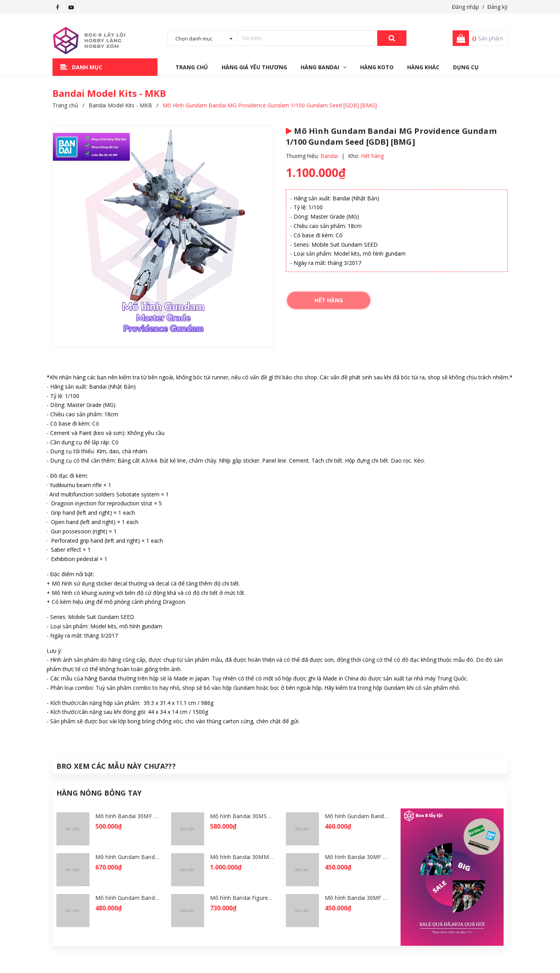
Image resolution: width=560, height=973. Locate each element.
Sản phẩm (488, 38)
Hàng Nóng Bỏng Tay (99, 793)
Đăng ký (497, 7)
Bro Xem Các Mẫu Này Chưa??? (116, 766)
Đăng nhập (465, 7)
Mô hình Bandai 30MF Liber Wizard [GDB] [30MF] (388, 898)
